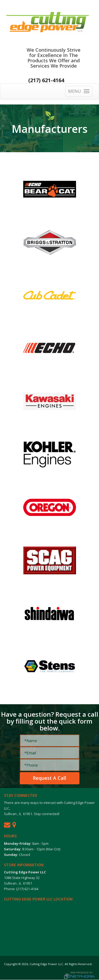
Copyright (11, 964)
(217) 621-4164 (46, 80)
